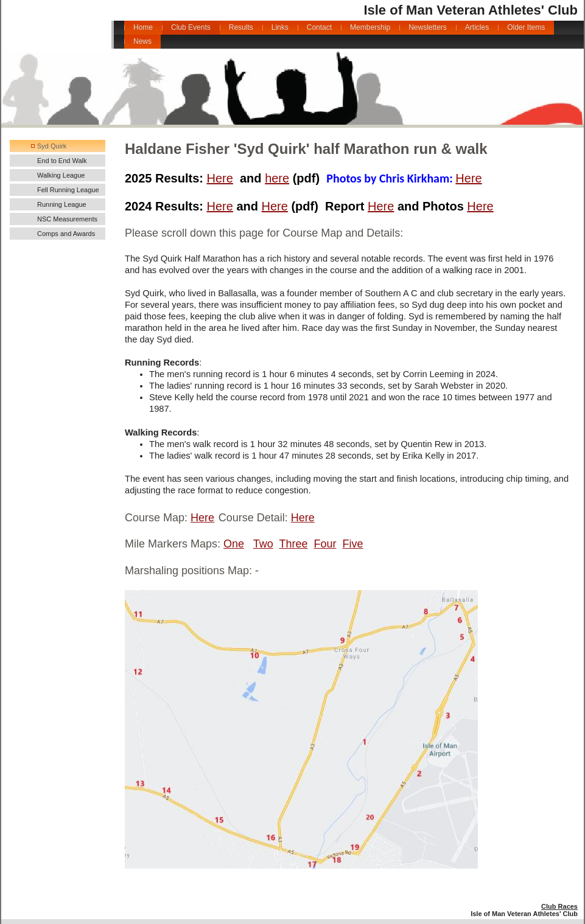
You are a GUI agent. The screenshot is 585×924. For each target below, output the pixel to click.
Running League (62, 204)
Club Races (559, 906)
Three (293, 544)
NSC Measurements (67, 219)
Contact (319, 27)
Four (325, 544)
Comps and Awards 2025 (66, 235)
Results (241, 27)
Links (280, 27)
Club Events (191, 27)
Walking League (61, 175)
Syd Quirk (52, 146)
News (142, 41)
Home (143, 27)
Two (263, 544)
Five (353, 544)
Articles (477, 27)
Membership (370, 27)
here (277, 178)
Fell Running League (68, 190)
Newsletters (428, 27)
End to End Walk (62, 161)
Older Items (526, 27)
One (234, 544)
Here (220, 178)
